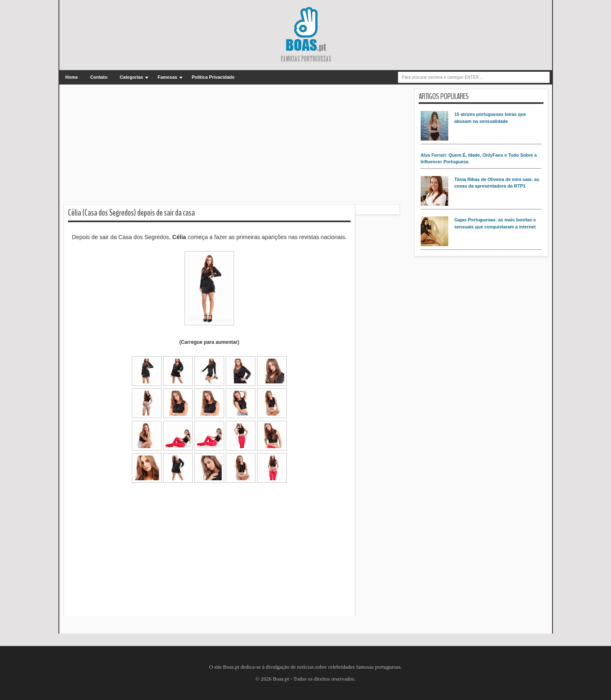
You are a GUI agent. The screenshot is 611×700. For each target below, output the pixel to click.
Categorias (132, 77)
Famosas (167, 77)
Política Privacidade (213, 77)
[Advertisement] (232, 146)
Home (72, 77)
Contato (99, 77)
